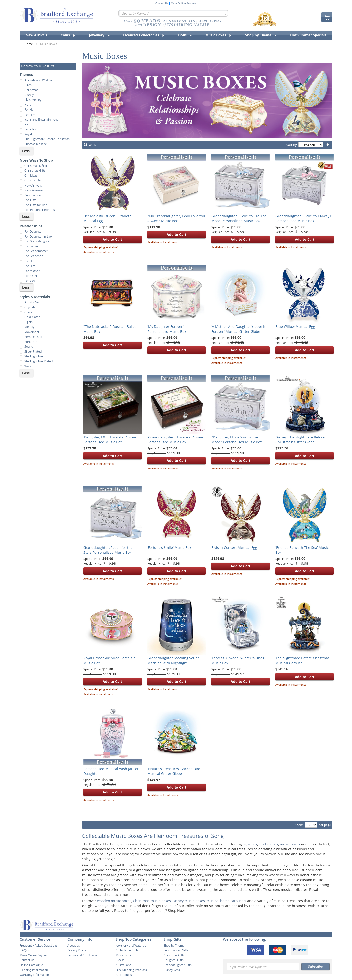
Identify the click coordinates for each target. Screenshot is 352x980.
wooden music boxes (114, 901)
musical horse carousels (226, 901)
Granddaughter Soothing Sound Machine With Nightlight (174, 661)
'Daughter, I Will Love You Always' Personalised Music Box (110, 440)
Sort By (291, 145)
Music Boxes (124, 955)
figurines (250, 844)
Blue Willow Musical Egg (295, 327)
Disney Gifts (172, 970)
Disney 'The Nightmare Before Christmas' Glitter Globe (300, 440)
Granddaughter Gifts (178, 965)
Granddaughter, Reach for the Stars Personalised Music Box (108, 550)
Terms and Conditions (82, 955)
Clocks (120, 960)
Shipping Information (34, 970)
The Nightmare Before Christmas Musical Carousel (302, 661)
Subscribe (315, 966)
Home (29, 44)
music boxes (290, 844)
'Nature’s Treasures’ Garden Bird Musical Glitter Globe (174, 771)
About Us (74, 945)
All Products (124, 975)
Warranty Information (34, 975)
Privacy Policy (77, 950)
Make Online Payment (184, 4)
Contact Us (162, 4)
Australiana (123, 965)
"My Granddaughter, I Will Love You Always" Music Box (176, 218)
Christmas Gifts (174, 955)
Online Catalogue (31, 965)
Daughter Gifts (174, 960)
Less (26, 151)
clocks (264, 844)
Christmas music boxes (152, 901)
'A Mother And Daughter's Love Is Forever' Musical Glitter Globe (239, 329)
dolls (274, 844)
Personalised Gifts (176, 950)
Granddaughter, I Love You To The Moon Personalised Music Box (239, 218)
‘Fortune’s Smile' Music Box (169, 547)
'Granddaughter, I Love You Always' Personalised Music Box (176, 440)
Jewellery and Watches (131, 945)
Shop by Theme (174, 945)
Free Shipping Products (131, 970)
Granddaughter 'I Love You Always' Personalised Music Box (304, 218)
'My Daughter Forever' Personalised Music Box (167, 329)
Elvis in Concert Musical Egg (234, 547)
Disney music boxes (189, 901)
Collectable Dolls (127, 950)
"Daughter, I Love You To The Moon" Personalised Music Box (237, 440)
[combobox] (173, 13)
